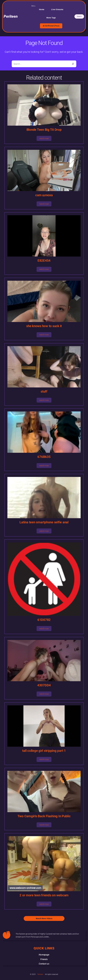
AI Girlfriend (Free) (51, 26)
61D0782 (44, 620)
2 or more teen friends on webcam (44, 895)
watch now (44, 138)
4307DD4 (44, 685)
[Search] (73, 64)
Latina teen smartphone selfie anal (44, 522)
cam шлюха (44, 195)
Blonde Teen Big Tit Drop (44, 130)
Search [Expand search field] (79, 16)
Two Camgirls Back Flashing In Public (44, 816)
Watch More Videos (44, 918)
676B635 (44, 457)
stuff (44, 391)
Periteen (11, 16)
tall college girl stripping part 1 (44, 751)
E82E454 (44, 261)
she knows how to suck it (44, 326)
